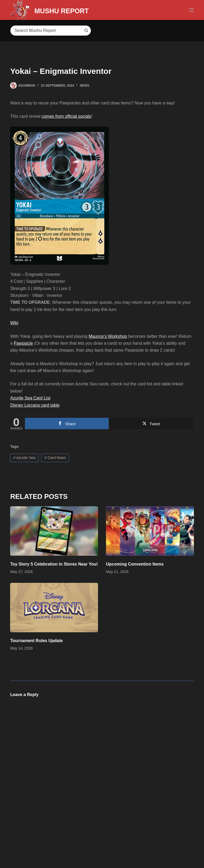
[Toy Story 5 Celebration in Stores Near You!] (54, 531)
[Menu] (192, 10)
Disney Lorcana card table (35, 405)
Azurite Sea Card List (30, 398)
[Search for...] (45, 31)
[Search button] (86, 31)
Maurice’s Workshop (108, 336)
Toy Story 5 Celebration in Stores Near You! (54, 564)
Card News (55, 458)
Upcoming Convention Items (135, 564)
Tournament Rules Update (36, 641)
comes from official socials (66, 116)
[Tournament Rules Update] (54, 608)
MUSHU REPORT (73, 10)
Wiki (14, 323)
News (84, 86)
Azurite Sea (24, 458)
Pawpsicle (23, 343)
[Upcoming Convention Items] (150, 531)
